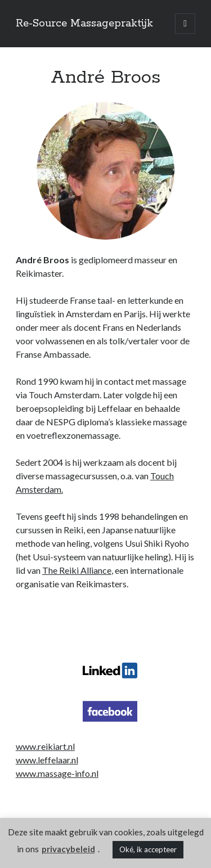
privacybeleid (68, 849)
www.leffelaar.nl (47, 760)
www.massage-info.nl (57, 773)
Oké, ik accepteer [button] (148, 849)
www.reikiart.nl (45, 746)
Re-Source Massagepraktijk (84, 24)
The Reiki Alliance (77, 570)
